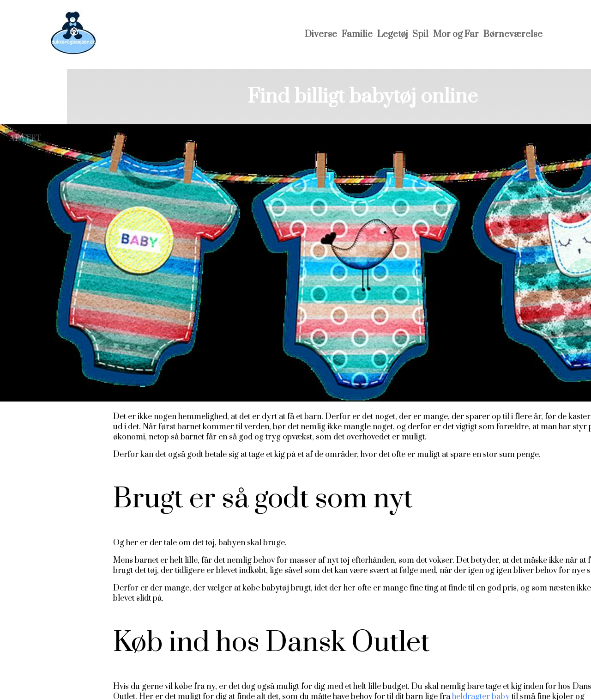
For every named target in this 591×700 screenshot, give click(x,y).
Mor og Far (456, 34)
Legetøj (392, 34)
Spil (420, 34)
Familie (357, 34)
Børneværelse (513, 34)
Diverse (321, 34)
